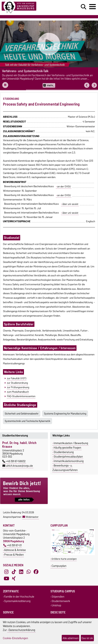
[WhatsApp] (29, 572)
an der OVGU (64, 186)
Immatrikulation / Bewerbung (71, 443)
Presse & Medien (14, 555)
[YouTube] (6, 579)
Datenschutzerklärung (22, 630)
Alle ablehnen (71, 638)
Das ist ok (87, 638)
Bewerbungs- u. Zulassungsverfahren (65, 468)
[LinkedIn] (21, 572)
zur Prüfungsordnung (18, 387)
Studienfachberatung (15, 436)
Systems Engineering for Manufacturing (65, 414)
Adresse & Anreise (15, 550)
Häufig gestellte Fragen (67, 448)
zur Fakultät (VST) (17, 378)
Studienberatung (64, 452)
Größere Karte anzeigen (64, 559)
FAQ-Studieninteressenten (21, 396)
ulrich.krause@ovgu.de (18, 466)
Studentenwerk (61, 601)
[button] (87, 85)
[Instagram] (6, 572)
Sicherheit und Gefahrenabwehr (22, 414)
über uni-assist (70, 204)
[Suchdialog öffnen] (84, 7)
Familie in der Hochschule (19, 597)
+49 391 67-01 (13, 545)
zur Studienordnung (17, 383)
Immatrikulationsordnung (69, 461)
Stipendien (58, 597)
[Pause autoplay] (5, 85)
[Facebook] (36, 572)
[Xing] (14, 579)
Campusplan (59, 566)
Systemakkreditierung (17, 601)
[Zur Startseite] (30, 8)
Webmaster (30, 517)
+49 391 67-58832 (14, 461)
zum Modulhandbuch (18, 392)
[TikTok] (14, 572)
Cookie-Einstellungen (15, 638)
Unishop (56, 605)
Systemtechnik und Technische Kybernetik (27, 421)
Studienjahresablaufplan (68, 457)
